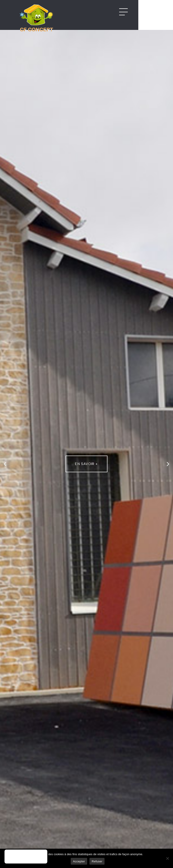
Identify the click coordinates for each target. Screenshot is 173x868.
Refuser (97, 861)
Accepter (79, 861)
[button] (5, 464)
